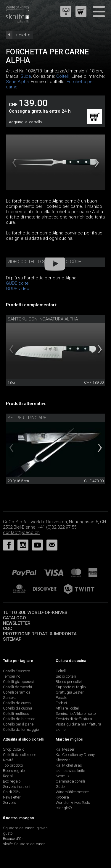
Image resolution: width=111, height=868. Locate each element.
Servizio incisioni (17, 787)
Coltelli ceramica (17, 692)
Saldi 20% (12, 792)
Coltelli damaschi (17, 687)
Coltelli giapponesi (18, 682)
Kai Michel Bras (69, 765)
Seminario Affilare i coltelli (77, 714)
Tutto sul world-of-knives (35, 613)
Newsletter (17, 623)
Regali (8, 776)
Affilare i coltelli (68, 708)
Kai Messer (65, 749)
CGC (8, 629)
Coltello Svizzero (16, 671)
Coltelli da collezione (20, 755)
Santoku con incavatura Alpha (43, 319)
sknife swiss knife (70, 771)
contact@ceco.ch (21, 532)
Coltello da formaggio (21, 729)
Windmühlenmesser (72, 792)
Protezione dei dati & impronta (40, 634)
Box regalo (12, 781)
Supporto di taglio (71, 687)
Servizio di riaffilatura (74, 719)
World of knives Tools (73, 803)
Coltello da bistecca (19, 719)
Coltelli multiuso (16, 714)
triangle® (64, 808)
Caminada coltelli (70, 781)
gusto (8, 833)
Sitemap (12, 639)
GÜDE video (18, 289)
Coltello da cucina (18, 708)
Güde (26, 76)
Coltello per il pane (18, 724)
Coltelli (63, 76)
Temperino (12, 676)
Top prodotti (13, 765)
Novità (8, 760)
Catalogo (15, 618)
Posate (61, 698)
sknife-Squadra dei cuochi (25, 844)
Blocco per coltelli (70, 682)
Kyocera (62, 797)
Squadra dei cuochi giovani (26, 828)
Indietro (23, 35)
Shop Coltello (14, 749)
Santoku (10, 698)
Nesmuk (62, 776)
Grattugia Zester (70, 692)
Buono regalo (14, 771)
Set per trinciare (27, 418)
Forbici (61, 703)
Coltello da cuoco (17, 703)
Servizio (9, 803)
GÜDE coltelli (19, 283)
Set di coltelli (66, 676)
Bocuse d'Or (13, 839)
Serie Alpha (17, 82)
